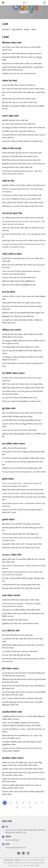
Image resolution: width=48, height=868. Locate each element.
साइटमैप (17, 860)
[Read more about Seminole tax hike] (24, 808)
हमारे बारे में (6, 30)
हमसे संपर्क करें (17, 30)
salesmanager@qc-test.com (16, 848)
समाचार (27, 30)
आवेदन (34, 30)
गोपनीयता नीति (8, 860)
